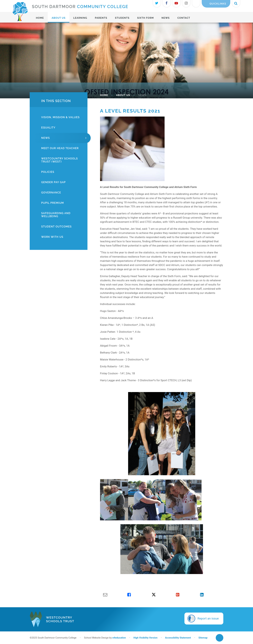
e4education (119, 638)
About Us (123, 95)
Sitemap (203, 638)
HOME (104, 95)
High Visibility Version (145, 638)
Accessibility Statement (178, 638)
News (142, 95)
